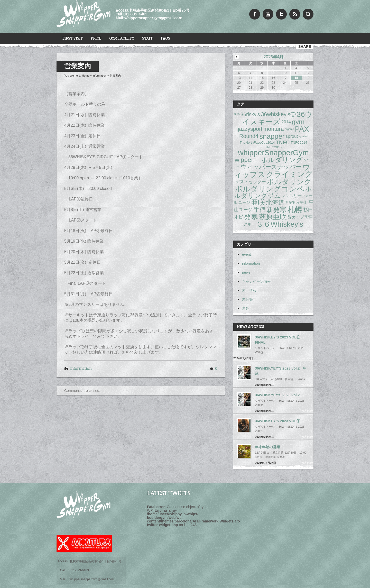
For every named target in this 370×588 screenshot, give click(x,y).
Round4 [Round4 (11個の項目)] (249, 136)
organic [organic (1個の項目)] (289, 129)
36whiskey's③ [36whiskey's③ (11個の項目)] (278, 114)
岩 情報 (249, 290)
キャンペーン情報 (256, 281)
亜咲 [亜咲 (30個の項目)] (258, 203)
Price (96, 38)
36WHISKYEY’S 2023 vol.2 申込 (281, 371)
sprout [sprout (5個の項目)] (292, 136)
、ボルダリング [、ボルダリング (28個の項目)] (279, 160)
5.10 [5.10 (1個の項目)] (237, 114)
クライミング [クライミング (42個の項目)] (289, 174)
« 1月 (237, 57)
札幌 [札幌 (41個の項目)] (295, 210)
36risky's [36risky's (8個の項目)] (250, 114)
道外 (246, 308)
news (246, 272)
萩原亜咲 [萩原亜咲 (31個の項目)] (273, 217)
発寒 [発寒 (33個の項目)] (251, 217)
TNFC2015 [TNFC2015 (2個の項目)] (273, 147)
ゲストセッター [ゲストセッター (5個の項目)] (251, 182)
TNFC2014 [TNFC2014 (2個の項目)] (299, 143)
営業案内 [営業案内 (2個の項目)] (292, 203)
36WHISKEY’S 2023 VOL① (277, 421)
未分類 (247, 299)
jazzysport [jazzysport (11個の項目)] (250, 129)
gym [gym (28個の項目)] (298, 122)
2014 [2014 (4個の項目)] (286, 122)
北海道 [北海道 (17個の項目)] (275, 202)
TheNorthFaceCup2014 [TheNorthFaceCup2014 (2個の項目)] (257, 143)
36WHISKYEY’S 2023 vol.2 (277, 395)
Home (86, 76)
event (246, 254)
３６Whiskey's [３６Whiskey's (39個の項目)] (280, 224)
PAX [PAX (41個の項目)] (302, 129)
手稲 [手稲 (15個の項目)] (260, 209)
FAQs (165, 38)
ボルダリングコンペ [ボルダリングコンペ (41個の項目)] (270, 189)
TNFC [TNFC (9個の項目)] (283, 142)
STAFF (147, 38)
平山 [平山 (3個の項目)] (304, 203)
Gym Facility (122, 38)
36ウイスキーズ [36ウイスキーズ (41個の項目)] (277, 118)
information (99, 76)
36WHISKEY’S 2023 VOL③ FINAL (277, 340)
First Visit (73, 38)
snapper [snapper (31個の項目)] (272, 136)
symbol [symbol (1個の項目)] (303, 136)
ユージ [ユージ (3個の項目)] (244, 203)
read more (307, 358)
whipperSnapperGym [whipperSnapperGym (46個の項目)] (273, 153)
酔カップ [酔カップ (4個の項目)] (296, 217)
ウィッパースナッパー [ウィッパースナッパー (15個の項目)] (271, 167)
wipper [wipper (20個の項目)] (244, 159)
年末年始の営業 (267, 447)
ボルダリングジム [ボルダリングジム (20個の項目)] (273, 192)
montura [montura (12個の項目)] (274, 129)
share (305, 47)
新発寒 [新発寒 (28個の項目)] (276, 210)
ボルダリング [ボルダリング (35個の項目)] (289, 182)
